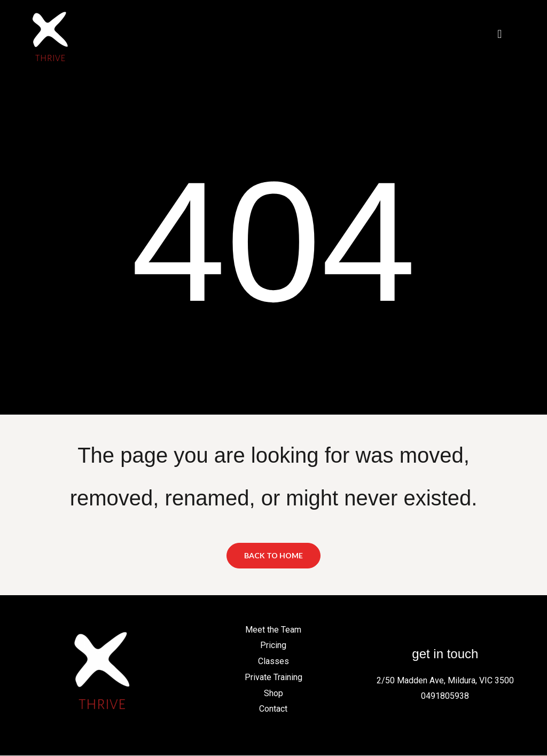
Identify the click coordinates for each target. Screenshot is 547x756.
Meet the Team (273, 630)
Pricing (273, 646)
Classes (273, 662)
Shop (273, 693)
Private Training (273, 678)
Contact (273, 709)
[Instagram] (427, 631)
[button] (500, 34)
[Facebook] (403, 631)
